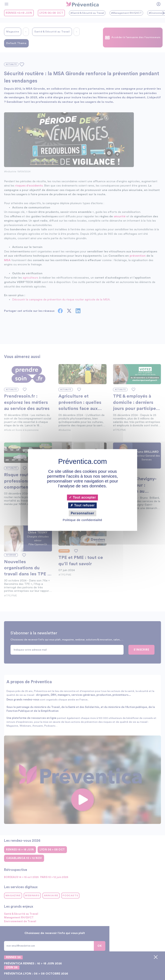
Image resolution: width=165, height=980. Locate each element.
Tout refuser (83, 505)
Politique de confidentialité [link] (82, 520)
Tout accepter (82, 497)
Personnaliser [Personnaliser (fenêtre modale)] (82, 513)
